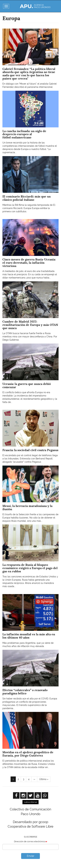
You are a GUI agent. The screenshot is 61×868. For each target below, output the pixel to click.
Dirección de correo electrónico (30, 841)
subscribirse (30, 802)
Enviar (31, 856)
